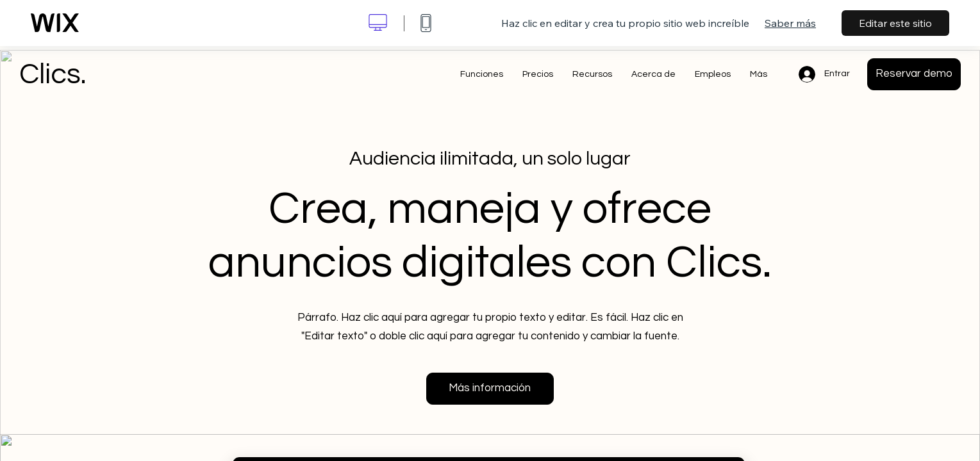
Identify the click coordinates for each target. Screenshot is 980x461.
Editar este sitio (895, 23)
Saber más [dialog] (790, 23)
